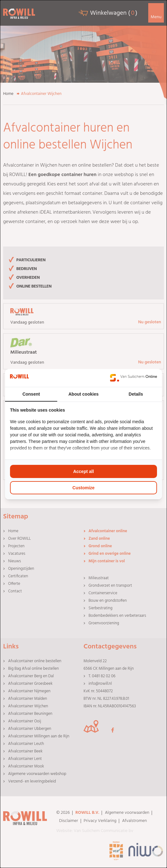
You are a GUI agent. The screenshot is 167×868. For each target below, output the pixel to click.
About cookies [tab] (83, 394)
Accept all (83, 471)
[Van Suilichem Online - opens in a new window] (134, 378)
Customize (84, 488)
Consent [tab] (31, 394)
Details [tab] (136, 394)
